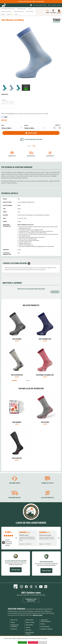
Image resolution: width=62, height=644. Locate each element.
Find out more (16, 570)
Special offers (29, 625)
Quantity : (58, 125)
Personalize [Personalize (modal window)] (43, 643)
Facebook (26, 587)
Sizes (3, 125)
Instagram (21, 587)
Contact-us (14, 629)
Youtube (41, 587)
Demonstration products (30, 633)
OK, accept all (22, 642)
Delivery (43, 624)
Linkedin (46, 587)
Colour (26, 125)
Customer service (15, 483)
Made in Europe (30, 622)
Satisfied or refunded (46, 629)
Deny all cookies (33, 642)
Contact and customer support (46, 621)
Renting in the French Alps (15, 626)
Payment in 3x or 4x (12, 156)
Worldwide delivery (31, 156)
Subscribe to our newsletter (31, 600)
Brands (13, 622)
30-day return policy (50, 156)
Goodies (28, 627)
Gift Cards (28, 630)
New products (30, 620)
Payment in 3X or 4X (47, 483)
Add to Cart (32, 133)
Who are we (14, 620)
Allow (26, 89)
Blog (16, 587)
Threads (31, 587)
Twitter (36, 587)
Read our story (38, 615)
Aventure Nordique (16, 609)
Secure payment (45, 626)
